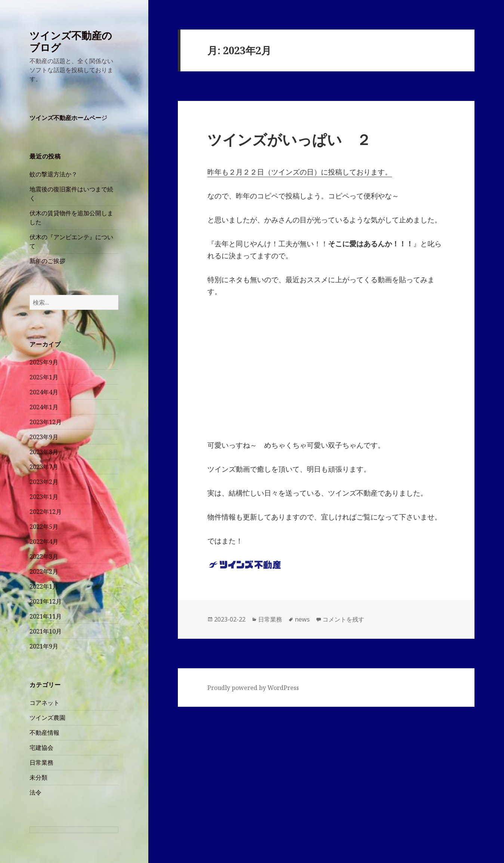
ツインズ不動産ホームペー (65, 118)
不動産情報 (44, 733)
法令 (35, 792)
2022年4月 (44, 542)
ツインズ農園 (47, 718)
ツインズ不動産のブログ (71, 41)
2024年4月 (44, 392)
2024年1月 (44, 407)
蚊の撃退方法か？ (53, 174)
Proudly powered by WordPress (253, 688)
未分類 (38, 777)
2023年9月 (44, 437)
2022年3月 (44, 557)
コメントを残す (343, 619)
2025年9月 (44, 362)
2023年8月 (44, 452)
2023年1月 (44, 497)
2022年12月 (46, 512)
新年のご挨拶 (47, 261)
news (302, 619)
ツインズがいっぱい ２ (289, 139)
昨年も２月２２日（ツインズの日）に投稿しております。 (300, 172)
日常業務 (41, 762)
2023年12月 (46, 422)
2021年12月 (46, 601)
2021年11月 (46, 616)
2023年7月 (44, 467)
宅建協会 (41, 748)
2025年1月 (44, 377)
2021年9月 (44, 646)
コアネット (44, 703)
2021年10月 (46, 631)
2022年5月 (44, 527)
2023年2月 (44, 482)
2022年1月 (44, 586)
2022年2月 (44, 571)
